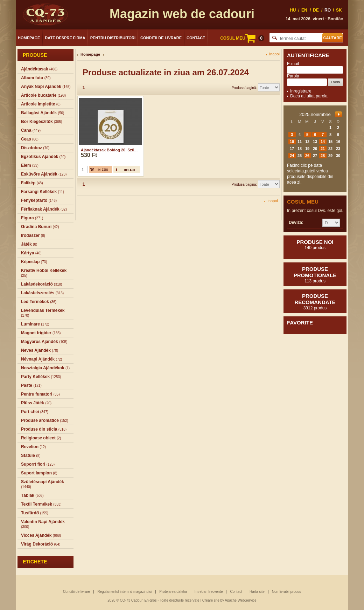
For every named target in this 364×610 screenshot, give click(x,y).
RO (328, 10)
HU (293, 10)
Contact (196, 38)
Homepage (29, 38)
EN (304, 10)
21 (323, 149)
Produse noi (315, 245)
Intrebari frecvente (209, 592)
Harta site (257, 592)
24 (292, 156)
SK (339, 10)
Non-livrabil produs (286, 592)
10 (292, 142)
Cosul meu (303, 202)
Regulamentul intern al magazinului (125, 592)
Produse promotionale (315, 275)
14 (323, 142)
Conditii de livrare (161, 38)
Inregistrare (301, 91)
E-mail (293, 64)
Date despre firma (65, 38)
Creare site (211, 600)
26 (307, 156)
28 (323, 156)
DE (316, 10)
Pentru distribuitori (113, 38)
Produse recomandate (315, 302)
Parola (293, 76)
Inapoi (274, 54)
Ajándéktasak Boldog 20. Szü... (109, 150)
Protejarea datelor (173, 592)
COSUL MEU (242, 38)
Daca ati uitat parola (309, 96)
